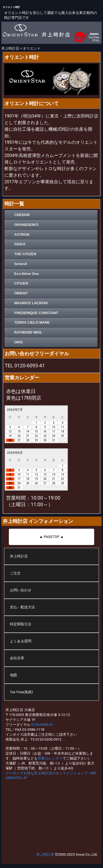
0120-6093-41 (42, 725)
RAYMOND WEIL (28, 332)
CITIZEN (21, 283)
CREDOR (22, 215)
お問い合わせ (21, 590)
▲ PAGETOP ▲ (51, 537)
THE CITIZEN (25, 254)
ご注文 (15, 573)
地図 (13, 675)
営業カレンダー (50, 758)
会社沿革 (17, 658)
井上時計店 (19, 556)
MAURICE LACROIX (31, 303)
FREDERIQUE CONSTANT (36, 313)
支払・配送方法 (22, 607)
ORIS (19, 342)
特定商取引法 (21, 624)
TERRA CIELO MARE (32, 323)
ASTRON (22, 235)
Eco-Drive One (27, 274)
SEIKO (20, 244)
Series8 (21, 264)
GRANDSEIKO (26, 225)
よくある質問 (21, 641)
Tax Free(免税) (21, 692)
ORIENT (21, 293)
